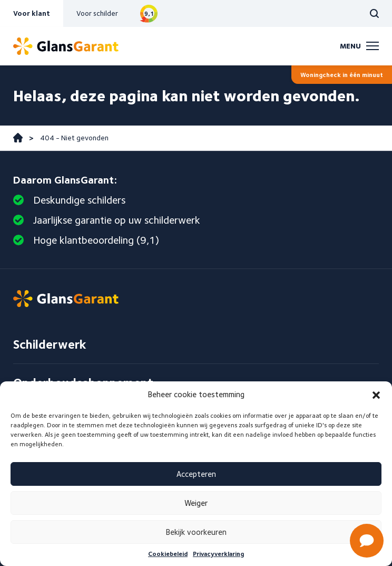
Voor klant (32, 13)
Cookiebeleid (168, 554)
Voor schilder (97, 13)
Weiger (196, 503)
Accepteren (196, 474)
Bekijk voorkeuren (196, 532)
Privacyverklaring (218, 554)
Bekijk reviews (149, 13)
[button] (376, 395)
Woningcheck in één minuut (342, 75)
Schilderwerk (50, 344)
